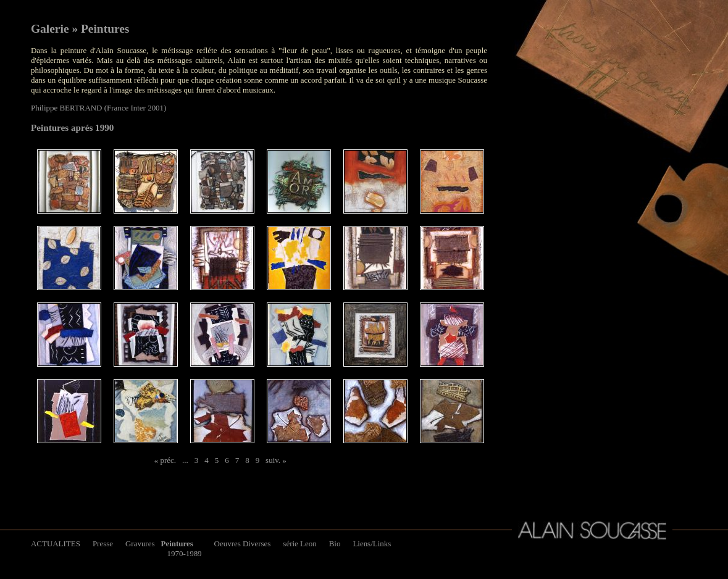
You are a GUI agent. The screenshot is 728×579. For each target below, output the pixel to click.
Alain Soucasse (592, 530)
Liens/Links (372, 544)
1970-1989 (184, 553)
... (185, 460)
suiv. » (276, 460)
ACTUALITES (56, 544)
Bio (335, 544)
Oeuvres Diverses (243, 544)
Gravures (140, 544)
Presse (103, 544)
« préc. (165, 460)
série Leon (299, 544)
